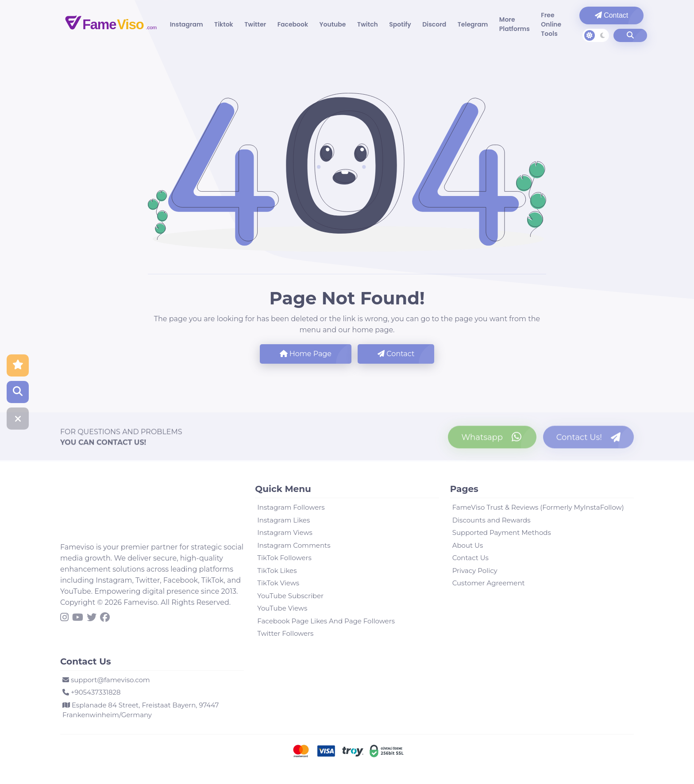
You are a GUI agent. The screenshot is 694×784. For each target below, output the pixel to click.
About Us (468, 545)
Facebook (287, 24)
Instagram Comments (294, 545)
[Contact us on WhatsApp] (492, 440)
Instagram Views (285, 532)
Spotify (387, 24)
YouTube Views (282, 608)
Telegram (455, 24)
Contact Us (470, 558)
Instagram (187, 24)
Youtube (324, 24)
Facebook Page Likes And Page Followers (326, 621)
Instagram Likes (283, 520)
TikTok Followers (284, 558)
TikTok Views (278, 583)
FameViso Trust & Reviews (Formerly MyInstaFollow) (538, 507)
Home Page (306, 354)
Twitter (252, 24)
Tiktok (222, 24)
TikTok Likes (277, 571)
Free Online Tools (528, 24)
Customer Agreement (489, 583)
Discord (419, 24)
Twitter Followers (285, 633)
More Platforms (494, 24)
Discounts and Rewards (492, 520)
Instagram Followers (291, 507)
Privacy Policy (475, 571)
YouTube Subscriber (290, 596)
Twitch (357, 24)
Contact (592, 15)
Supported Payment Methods (502, 532)
